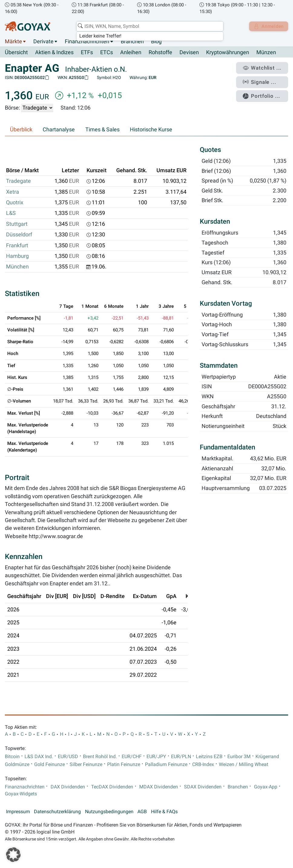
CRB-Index (203, 764)
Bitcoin (12, 757)
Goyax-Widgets (21, 794)
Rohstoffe (160, 53)
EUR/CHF (132, 757)
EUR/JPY (156, 757)
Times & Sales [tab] (102, 130)
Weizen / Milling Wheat (244, 764)
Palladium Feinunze (166, 764)
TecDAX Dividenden (112, 787)
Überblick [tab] (21, 130)
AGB (142, 812)
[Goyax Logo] (28, 26)
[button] (13, 855)
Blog (156, 42)
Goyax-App (266, 787)
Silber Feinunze (86, 764)
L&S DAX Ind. (39, 757)
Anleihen (131, 53)
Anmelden (267, 26)
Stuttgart (17, 224)
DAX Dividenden (68, 787)
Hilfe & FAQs (164, 812)
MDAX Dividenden (159, 787)
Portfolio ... (264, 93)
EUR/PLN (181, 757)
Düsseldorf (19, 235)
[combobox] (148, 26)
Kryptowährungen (228, 53)
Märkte (13, 42)
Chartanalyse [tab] (59, 130)
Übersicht (16, 53)
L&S (11, 213)
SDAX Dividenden (203, 787)
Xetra (13, 192)
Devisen (189, 53)
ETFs (87, 53)
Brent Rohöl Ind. (100, 757)
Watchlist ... (265, 67)
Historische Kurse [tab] (151, 130)
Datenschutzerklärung (57, 812)
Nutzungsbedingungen (109, 812)
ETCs (107, 53)
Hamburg (17, 256)
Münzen (266, 53)
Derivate (43, 42)
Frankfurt (17, 245)
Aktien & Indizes (54, 53)
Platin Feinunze (124, 764)
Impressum (18, 812)
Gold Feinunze (49, 764)
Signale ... (262, 80)
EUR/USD (68, 757)
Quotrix (15, 203)
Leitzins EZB (209, 757)
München (17, 267)
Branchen (132, 42)
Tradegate (18, 181)
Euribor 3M (239, 757)
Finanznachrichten (87, 42)
